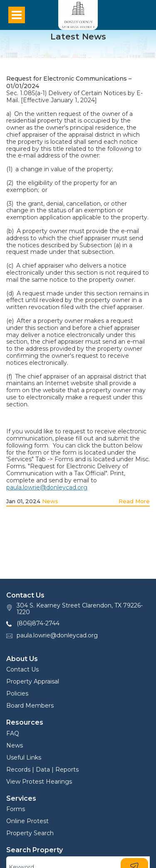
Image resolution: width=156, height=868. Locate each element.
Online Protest (27, 821)
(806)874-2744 (38, 623)
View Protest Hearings (39, 782)
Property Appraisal (33, 681)
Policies (17, 693)
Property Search (30, 833)
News (50, 501)
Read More (134, 501)
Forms (16, 809)
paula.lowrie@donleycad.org (47, 487)
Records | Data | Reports (42, 770)
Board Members (30, 706)
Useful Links (24, 757)
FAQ (13, 733)
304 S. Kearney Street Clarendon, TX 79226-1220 (80, 609)
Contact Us (22, 669)
